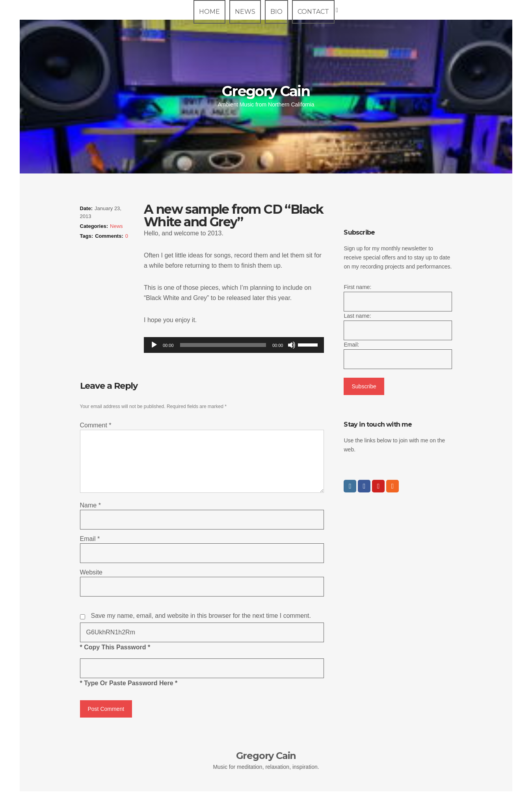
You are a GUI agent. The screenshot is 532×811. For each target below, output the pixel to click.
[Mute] (292, 345)
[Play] (154, 345)
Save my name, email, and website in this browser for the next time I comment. (201, 616)
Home (209, 12)
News (245, 12)
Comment (96, 425)
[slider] (223, 345)
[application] (234, 345)
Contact (313, 12)
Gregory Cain (266, 91)
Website (91, 572)
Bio (276, 12)
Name (90, 505)
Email (90, 539)
